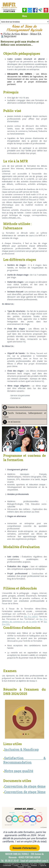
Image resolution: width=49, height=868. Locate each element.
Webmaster (26, 865)
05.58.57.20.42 (12, 861)
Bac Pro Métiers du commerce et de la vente (24, 620)
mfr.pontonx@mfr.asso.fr (37, 861)
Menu (25, 16)
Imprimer (9, 36)
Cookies (16, 865)
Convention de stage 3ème (25, 792)
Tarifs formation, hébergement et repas (24, 415)
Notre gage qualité (18, 771)
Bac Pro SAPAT (31, 616)
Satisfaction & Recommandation (24, 760)
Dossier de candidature (19, 407)
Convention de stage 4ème (25, 786)
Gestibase (34, 865)
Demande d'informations (25, 848)
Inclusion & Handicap (21, 749)
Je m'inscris (14, 422)
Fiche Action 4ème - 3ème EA (21, 34)
